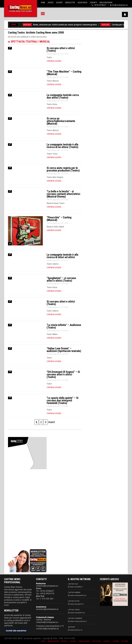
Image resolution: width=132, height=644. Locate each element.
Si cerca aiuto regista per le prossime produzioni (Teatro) (63, 169)
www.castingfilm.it (76, 587)
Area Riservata (106, 3)
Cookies (73, 641)
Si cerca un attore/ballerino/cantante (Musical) (61, 121)
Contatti (93, 3)
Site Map (125, 641)
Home (43, 3)
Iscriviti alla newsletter (16, 631)
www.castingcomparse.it (79, 621)
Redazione (41, 583)
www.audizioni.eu (76, 630)
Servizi (51, 3)
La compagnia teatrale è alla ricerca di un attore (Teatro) (62, 146)
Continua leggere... (55, 61)
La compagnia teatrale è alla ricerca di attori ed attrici (62, 256)
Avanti (51, 422)
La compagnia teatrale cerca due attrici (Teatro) (63, 96)
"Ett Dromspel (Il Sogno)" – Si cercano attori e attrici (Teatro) (63, 374)
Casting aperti (84, 641)
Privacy (64, 641)
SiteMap (116, 641)
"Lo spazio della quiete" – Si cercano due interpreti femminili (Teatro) (63, 400)
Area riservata (53, 641)
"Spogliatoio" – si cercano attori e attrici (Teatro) (61, 279)
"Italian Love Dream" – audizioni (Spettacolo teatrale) (64, 350)
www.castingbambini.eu (78, 595)
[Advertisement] (27, 509)
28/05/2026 (28, 25)
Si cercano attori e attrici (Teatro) (61, 49)
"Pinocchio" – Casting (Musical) (59, 219)
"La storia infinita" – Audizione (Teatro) (64, 326)
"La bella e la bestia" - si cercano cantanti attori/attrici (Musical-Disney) (63, 194)
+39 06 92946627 (100, 5)
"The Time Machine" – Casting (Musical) (64, 73)
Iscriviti (59, 3)
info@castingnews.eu (120, 5)
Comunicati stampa (45, 617)
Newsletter (70, 3)
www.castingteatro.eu (78, 613)
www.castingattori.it (77, 604)
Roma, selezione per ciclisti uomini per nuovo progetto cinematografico (67, 25)
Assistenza (82, 3)
